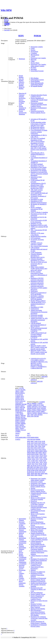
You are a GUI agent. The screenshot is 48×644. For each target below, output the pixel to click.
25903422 (33, 383)
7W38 (41, 461)
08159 (17, 435)
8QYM (29, 469)
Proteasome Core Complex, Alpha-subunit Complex (38, 65)
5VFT (36, 449)
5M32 (32, 446)
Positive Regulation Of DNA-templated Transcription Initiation (39, 552)
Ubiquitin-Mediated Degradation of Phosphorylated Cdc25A (38, 256)
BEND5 (18, 393)
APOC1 (18, 391)
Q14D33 (18, 439)
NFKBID (18, 419)
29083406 (44, 377)
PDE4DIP (24, 419)
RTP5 (21, 36)
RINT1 (17, 425)
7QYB (45, 459)
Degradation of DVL (37, 201)
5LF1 (32, 445)
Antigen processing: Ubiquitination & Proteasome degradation (39, 312)
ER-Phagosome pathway (38, 127)
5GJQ (40, 441)
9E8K (42, 474)
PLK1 (39, 408)
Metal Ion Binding (22, 88)
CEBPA (35, 405)
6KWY (33, 451)
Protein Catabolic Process (38, 594)
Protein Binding (21, 76)
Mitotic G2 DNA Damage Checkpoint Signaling (38, 499)
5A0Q (36, 441)
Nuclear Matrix (35, 63)
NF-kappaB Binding (36, 86)
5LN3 (29, 446)
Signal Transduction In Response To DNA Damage (38, 528)
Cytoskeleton (23, 564)
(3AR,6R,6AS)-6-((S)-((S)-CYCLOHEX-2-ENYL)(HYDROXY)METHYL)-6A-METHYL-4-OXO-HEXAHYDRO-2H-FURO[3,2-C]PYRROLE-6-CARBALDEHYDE (39, 363)
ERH (42, 405)
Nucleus (33, 50)
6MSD (41, 451)
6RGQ (45, 453)
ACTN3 (18, 390)
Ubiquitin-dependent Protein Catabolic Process (39, 96)
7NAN (33, 456)
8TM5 (37, 470)
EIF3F (22, 399)
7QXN (37, 457)
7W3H (29, 464)
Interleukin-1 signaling (37, 296)
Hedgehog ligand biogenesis (39, 203)
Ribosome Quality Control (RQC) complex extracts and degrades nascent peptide (39, 347)
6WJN (33, 454)
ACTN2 (22, 388)
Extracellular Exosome (37, 71)
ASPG (22, 391)
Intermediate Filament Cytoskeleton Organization (23, 540)
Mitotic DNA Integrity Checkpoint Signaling (37, 531)
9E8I (36, 474)
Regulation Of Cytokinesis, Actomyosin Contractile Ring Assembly (39, 618)
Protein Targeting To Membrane (22, 108)
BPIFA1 (22, 393)
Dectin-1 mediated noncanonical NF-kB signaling (37, 209)
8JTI (35, 467)
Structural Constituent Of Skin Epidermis (22, 524)
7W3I (33, 464)
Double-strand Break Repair (39, 583)
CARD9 (18, 396)
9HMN (40, 475)
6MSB (37, 451)
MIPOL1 (18, 415)
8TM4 (33, 470)
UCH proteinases (36, 238)
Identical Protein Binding (21, 535)
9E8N (29, 475)
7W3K (40, 464)
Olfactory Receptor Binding (22, 84)
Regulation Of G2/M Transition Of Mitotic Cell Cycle (38, 589)
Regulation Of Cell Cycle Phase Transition (38, 606)
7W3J (36, 464)
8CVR (33, 465)
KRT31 (17, 407)
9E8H (32, 474)
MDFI (22, 414)
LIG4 (40, 407)
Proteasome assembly (37, 315)
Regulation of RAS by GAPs (39, 225)
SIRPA (43, 411)
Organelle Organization (23, 561)
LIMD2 (44, 407)
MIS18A (23, 415)
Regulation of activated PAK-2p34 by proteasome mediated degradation (39, 174)
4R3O (29, 441)
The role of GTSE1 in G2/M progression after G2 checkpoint (39, 264)
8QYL (46, 467)
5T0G (40, 446)
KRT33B (22, 407)
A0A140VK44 (31, 439)
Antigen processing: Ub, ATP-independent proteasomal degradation (39, 320)
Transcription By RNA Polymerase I (37, 568)
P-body (33, 48)
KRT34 (17, 409)
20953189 (40, 381)
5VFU (40, 449)
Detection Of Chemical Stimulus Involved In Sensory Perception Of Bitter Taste (23, 99)
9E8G (29, 474)
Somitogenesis (35, 309)
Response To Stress (36, 604)
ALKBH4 (42, 402)
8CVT (40, 465)
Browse (6, 20)
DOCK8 (18, 399)
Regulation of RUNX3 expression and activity (37, 285)
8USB (29, 472)
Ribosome (34, 60)
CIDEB (17, 398)
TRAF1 (22, 428)
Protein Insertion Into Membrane (23, 113)
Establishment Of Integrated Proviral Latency (39, 626)
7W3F (41, 462)
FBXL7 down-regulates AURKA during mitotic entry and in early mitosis (39, 269)
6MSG (45, 451)
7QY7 (37, 459)
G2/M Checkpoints (36, 252)
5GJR (43, 441)
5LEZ (44, 443)
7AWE (41, 454)
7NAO (37, 456)
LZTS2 (17, 414)
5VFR (29, 449)
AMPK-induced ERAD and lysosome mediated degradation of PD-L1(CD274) (38, 335)
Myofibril (33, 68)
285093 (17, 434)
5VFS (33, 449)
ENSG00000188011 (21, 437)
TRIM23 (18, 430)
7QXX (33, 459)
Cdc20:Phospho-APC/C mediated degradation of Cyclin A (38, 154)
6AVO (44, 449)
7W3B (33, 462)
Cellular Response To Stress (39, 517)
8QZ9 (45, 469)
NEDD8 (29, 408)
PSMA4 (39, 410)
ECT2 (39, 405)
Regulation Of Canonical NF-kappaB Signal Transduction (39, 560)
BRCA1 (29, 403)
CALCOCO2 (19, 395)
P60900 (38, 439)
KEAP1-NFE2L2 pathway (38, 301)
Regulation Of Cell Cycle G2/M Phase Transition (38, 503)
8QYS (42, 469)
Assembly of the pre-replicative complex (37, 244)
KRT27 (22, 406)
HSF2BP (24, 404)
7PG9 (33, 457)
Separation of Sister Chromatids (36, 178)
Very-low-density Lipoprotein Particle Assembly (22, 583)
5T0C (36, 446)
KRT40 (22, 409)
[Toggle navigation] (1, 16)
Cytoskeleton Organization (23, 558)
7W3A (29, 462)
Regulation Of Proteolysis (38, 581)
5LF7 (46, 445)
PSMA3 (18, 422)
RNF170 (34, 411)
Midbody (33, 570)
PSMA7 (44, 410)
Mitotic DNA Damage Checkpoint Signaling (37, 548)
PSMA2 (29, 410)
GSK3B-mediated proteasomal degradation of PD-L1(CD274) (38, 325)
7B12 (45, 454)
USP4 (35, 415)
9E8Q (36, 475)
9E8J (39, 474)
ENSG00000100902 (33, 437)
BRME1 (34, 403)
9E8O (32, 475)
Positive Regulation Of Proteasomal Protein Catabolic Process (37, 597)
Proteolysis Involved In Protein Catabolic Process (38, 112)
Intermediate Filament (22, 519)
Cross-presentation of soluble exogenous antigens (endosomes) (39, 132)
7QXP (41, 457)
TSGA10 (23, 430)
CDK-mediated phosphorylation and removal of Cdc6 (39, 249)
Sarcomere (34, 69)
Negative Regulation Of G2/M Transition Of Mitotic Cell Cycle (39, 535)
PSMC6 (29, 411)
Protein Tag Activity (36, 562)
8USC (33, 472)
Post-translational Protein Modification (38, 511)
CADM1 (30, 405)
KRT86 (17, 411)
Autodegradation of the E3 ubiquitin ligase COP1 (38, 184)
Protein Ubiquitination (37, 522)
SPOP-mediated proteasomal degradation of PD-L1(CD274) (39, 330)
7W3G (45, 462)
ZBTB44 (40, 415)
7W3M (45, 464)
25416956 (7, 24)
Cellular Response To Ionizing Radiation (37, 542)
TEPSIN (35, 413)
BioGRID (7, 30)
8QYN (33, 469)
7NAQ (45, 456)
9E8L (46, 474)
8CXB (44, 465)
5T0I (28, 448)
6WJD (29, 454)
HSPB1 (29, 407)
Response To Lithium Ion (38, 572)
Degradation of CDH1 (37, 307)
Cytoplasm (34, 53)
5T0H (43, 446)
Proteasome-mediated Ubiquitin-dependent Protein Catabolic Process (39, 105)
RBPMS (23, 424)
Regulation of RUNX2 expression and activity (37, 279)
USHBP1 (18, 432)
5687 (29, 434)
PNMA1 (18, 420)
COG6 (22, 398)
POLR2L (43, 408)
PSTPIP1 (18, 424)
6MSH (29, 453)
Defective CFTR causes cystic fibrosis (37, 234)
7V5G (29, 461)
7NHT (29, 457)
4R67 (32, 441)
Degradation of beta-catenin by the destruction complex (39, 168)
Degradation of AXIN (37, 199)
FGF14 (17, 401)
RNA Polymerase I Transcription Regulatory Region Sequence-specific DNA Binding (38, 613)
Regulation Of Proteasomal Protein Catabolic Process (38, 579)
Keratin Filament (21, 545)
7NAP (41, 456)
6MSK (33, 453)
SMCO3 (29, 413)
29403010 (33, 380)
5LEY (40, 443)
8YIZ (43, 472)
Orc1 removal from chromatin (39, 246)
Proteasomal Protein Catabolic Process (36, 564)
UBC (29, 415)
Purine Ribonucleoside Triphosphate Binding (37, 84)
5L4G (29, 443)
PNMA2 (23, 420)
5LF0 (29, 445)
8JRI (28, 467)
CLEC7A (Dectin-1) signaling (39, 212)
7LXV (29, 456)
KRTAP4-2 (35, 407)
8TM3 (29, 470)
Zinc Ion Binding (21, 80)
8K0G (38, 467)
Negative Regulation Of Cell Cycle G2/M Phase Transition (39, 539)
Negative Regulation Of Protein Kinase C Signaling (38, 622)
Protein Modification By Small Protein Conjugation (38, 545)
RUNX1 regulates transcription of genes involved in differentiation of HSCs (39, 274)
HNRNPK (18, 404)
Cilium (33, 61)
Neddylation (34, 291)
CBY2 (22, 396)
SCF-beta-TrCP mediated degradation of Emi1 (38, 139)
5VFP (39, 448)
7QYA (41, 459)
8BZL (29, 465)
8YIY (40, 472)
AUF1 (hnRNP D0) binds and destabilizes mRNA (39, 194)
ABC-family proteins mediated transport (37, 191)
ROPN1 (22, 425)
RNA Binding (35, 78)
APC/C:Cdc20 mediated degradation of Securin (38, 142)
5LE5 (32, 443)
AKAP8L (23, 390)
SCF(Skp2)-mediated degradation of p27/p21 (37, 165)
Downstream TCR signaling (39, 170)
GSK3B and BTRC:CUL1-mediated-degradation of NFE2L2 (38, 304)
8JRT (32, 467)
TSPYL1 (45, 413)
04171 (29, 435)
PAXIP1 (34, 408)
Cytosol (33, 56)
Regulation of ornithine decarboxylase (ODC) (37, 187)
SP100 (24, 427)
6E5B (29, 451)
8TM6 (41, 470)
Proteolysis (34, 501)
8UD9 (44, 470)
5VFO (35, 448)
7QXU (45, 457)
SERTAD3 (18, 427)
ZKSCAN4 (30, 416)
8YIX (36, 472)
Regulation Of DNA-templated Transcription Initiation (37, 575)
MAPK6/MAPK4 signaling (38, 236)
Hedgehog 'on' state (36, 224)
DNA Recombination (37, 593)
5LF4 (39, 445)
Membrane (22, 59)
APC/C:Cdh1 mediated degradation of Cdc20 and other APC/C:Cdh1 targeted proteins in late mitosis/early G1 (39, 148)
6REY (41, 453)
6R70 (37, 453)
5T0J (32, 448)
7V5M (33, 461)
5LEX (36, 443)
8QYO (38, 469)
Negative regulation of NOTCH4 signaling (37, 298)
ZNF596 (36, 416)
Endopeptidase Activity (37, 80)
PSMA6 (37, 36)
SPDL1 (17, 428)
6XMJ (37, 454)
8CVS (37, 465)
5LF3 (35, 445)
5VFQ (43, 448)
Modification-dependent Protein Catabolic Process (38, 486)
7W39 (44, 461)
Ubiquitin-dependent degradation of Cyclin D (38, 260)
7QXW (29, 459)
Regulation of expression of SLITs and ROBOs (38, 293)
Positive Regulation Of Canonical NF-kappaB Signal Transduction (39, 100)
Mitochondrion (35, 55)
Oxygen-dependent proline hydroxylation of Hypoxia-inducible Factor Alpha (38, 124)
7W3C (37, 462)
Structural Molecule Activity (22, 567)
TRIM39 (40, 413)
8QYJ (42, 467)
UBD (32, 415)
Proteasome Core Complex (38, 58)
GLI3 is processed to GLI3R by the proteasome (39, 221)
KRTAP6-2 (20, 412)
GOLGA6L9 (19, 403)
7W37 (37, 461)
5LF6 (42, 445)
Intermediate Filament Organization (23, 530)
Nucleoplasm (34, 52)
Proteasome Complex (37, 47)
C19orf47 (40, 403)
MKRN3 (18, 417)
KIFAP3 (18, 406)
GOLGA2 (22, 401)
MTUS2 (23, 417)
